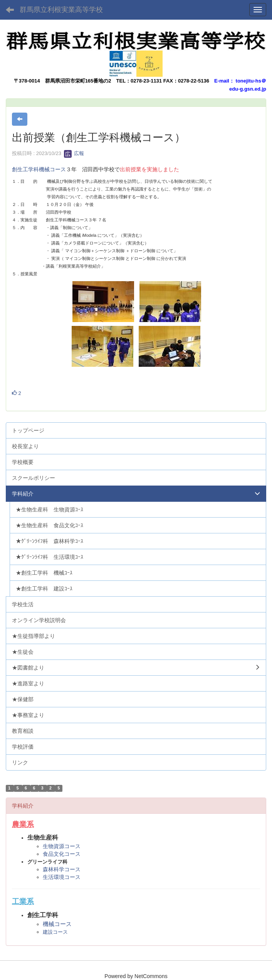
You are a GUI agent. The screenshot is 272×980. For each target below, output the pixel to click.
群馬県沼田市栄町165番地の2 (78, 81)
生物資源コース (62, 846)
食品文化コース (62, 854)
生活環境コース (62, 877)
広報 (74, 153)
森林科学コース (62, 869)
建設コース (55, 932)
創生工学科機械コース (39, 169)
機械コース (57, 924)
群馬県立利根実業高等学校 (61, 10)
